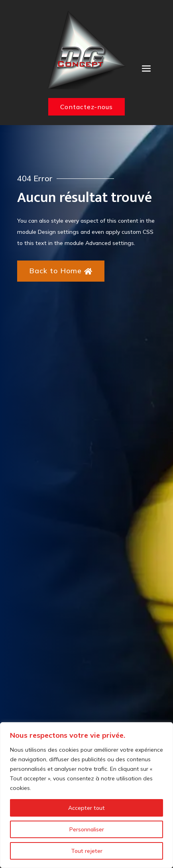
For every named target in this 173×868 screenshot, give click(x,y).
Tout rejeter (87, 851)
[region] (86, 795)
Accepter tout (86, 808)
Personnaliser (87, 829)
